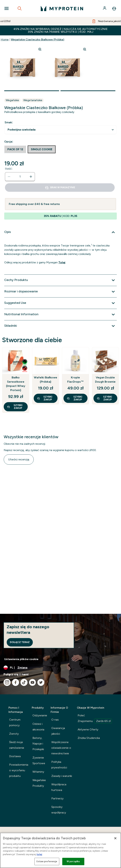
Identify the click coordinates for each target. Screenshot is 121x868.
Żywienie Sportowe (39, 760)
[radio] (15, 149)
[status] (20, 177)
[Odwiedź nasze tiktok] (24, 682)
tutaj (39, 854)
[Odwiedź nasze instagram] (7, 682)
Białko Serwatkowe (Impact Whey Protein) (16, 384)
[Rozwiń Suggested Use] (61, 303)
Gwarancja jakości (58, 731)
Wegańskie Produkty (39, 783)
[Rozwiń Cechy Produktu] (61, 280)
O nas (55, 720)
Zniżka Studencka (89, 738)
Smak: (9, 122)
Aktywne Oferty (88, 729)
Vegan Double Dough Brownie (105, 380)
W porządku (73, 861)
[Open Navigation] (7, 8)
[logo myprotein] (62, 8)
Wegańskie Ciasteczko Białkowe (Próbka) (37, 39)
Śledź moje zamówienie (17, 745)
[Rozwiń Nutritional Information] (61, 315)
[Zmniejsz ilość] (9, 177)
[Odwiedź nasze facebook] (16, 682)
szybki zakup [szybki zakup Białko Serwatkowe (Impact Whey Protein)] (15, 407)
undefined (61, 130)
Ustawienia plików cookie (21, 659)
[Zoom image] (40, 49)
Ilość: (9, 169)
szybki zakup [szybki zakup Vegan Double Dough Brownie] (104, 398)
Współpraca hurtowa (59, 787)
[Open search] (20, 8)
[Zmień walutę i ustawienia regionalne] (61, 668)
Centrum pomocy (15, 722)
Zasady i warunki (62, 776)
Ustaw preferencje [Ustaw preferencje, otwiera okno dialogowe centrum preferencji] (47, 861)
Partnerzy (57, 798)
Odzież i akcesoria (38, 727)
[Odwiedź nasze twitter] (41, 682)
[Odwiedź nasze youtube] (32, 682)
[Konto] (105, 8)
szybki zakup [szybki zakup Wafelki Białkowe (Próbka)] (45, 398)
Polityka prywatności (59, 765)
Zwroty (14, 734)
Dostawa (15, 756)
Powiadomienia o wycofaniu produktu (19, 770)
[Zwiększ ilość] (31, 177)
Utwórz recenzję (19, 459)
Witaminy (38, 772)
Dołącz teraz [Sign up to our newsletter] (20, 642)
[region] (61, 850)
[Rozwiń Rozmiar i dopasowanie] (61, 292)
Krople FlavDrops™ (75, 380)
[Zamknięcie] (115, 838)
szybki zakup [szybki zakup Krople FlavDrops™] (74, 398)
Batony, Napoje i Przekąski (38, 744)
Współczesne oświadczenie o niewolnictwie (61, 748)
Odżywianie (40, 715)
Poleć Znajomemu (95, 719)
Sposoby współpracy (59, 810)
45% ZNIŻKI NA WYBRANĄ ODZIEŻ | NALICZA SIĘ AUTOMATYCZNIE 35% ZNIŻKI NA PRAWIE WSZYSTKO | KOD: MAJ (61, 30)
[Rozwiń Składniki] (61, 326)
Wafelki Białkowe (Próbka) (46, 380)
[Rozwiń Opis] (61, 232)
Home (5, 39)
